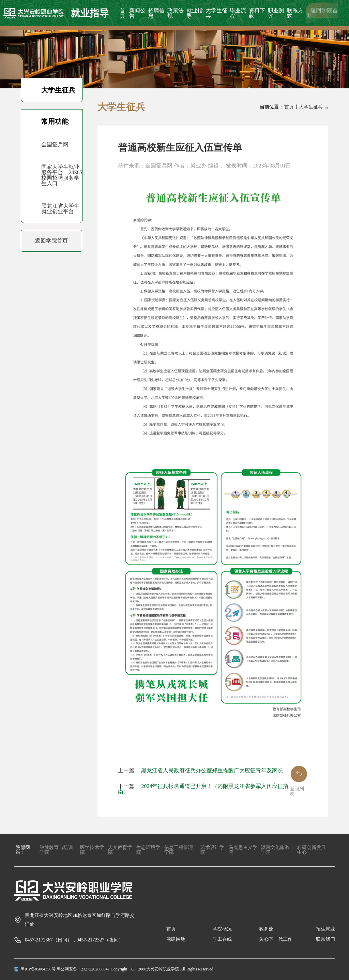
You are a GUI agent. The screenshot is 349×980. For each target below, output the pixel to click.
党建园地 (176, 939)
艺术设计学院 (212, 850)
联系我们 (325, 939)
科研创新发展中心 (312, 850)
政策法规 (176, 13)
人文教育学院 (120, 850)
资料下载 (257, 13)
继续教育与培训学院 (56, 850)
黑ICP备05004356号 (38, 969)
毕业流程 (238, 13)
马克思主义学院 (243, 850)
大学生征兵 (216, 13)
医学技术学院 (92, 850)
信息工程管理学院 (179, 850)
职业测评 (276, 13)
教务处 (266, 929)
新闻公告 (137, 13)
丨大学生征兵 (308, 107)
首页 (122, 13)
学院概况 (222, 929)
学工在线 (222, 939)
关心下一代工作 (276, 939)
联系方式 (295, 13)
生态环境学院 (148, 850)
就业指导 (195, 13)
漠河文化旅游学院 (275, 850)
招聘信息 (156, 13)
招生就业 (325, 929)
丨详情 (326, 108)
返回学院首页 (322, 13)
